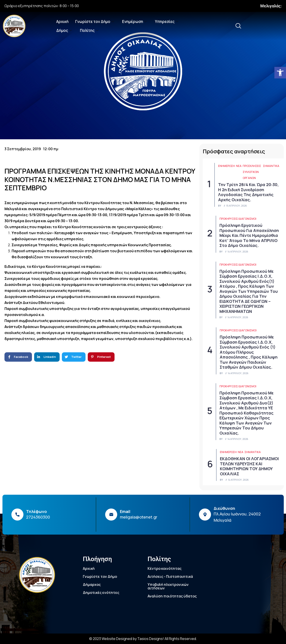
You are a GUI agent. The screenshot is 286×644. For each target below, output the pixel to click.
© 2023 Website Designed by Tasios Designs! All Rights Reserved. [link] (143, 639)
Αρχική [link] (62, 22)
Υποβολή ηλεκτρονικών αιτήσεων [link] (168, 586)
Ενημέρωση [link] (135, 22)
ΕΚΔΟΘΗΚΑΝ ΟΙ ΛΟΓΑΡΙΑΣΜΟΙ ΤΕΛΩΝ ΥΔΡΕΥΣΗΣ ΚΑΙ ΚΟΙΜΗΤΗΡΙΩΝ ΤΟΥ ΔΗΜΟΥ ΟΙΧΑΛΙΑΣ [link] (249, 466)
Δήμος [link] (64, 30)
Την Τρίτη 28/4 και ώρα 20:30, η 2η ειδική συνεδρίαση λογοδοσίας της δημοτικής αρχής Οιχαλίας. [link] (248, 192)
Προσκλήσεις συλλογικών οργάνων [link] (252, 172)
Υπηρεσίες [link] (167, 22)
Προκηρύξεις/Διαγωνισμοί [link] (238, 219)
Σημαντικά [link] (271, 166)
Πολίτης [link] (89, 30)
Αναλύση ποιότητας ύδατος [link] (172, 596)
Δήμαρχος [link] (92, 585)
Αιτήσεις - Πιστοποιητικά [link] (170, 576)
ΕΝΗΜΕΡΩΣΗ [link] (227, 166)
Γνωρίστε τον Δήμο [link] (95, 22)
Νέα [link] (239, 166)
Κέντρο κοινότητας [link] (165, 568)
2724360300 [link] (38, 517)
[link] (280, 73)
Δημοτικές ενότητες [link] (101, 593)
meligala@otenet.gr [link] (139, 517)
